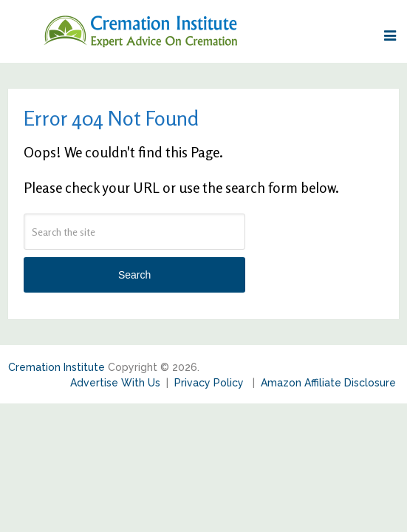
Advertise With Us (115, 383)
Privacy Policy (211, 383)
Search (134, 275)
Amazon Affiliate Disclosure (328, 383)
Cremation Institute (57, 367)
